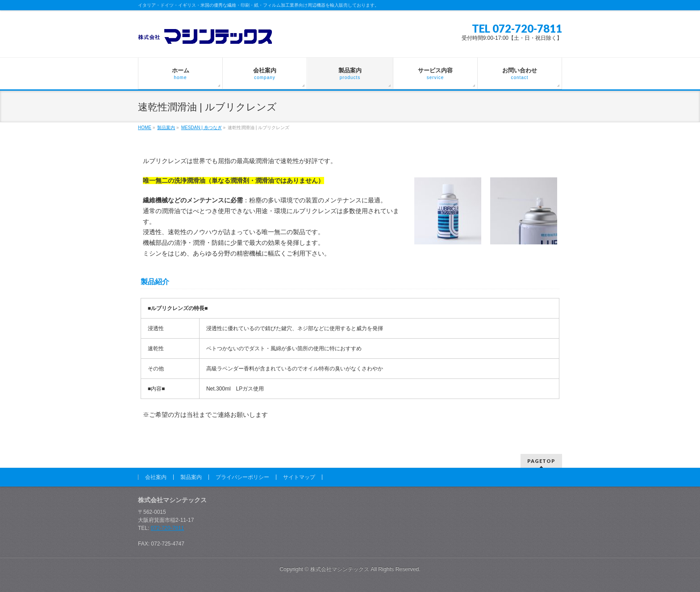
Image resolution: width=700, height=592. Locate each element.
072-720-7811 (168, 528)
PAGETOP (541, 461)
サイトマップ (299, 477)
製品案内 (191, 477)
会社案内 (156, 477)
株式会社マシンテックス (340, 569)
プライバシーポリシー (242, 477)
